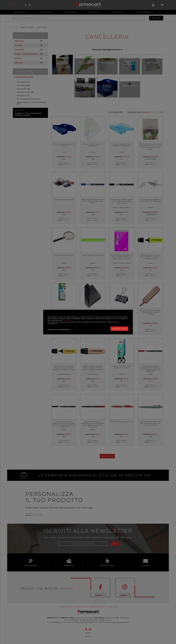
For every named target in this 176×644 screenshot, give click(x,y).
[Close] (130, 313)
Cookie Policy (68, 320)
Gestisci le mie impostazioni (59, 330)
